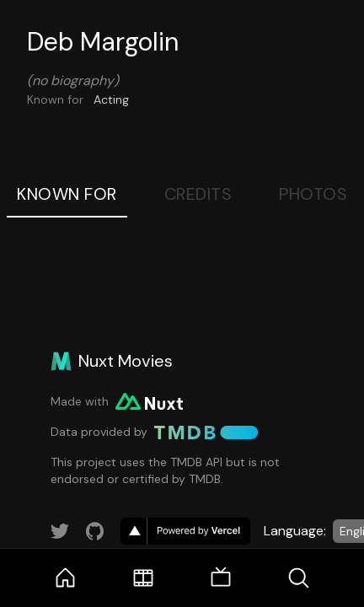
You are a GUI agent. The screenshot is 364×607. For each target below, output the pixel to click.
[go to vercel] (185, 531)
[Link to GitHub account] (95, 531)
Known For (67, 194)
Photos (313, 194)
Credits (198, 194)
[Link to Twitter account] (60, 531)
